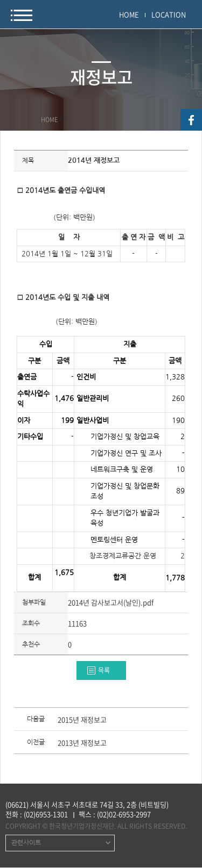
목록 (104, 670)
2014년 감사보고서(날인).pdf (111, 602)
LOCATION (169, 14)
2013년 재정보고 (82, 743)
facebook (191, 120)
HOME (129, 14)
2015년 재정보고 (82, 720)
